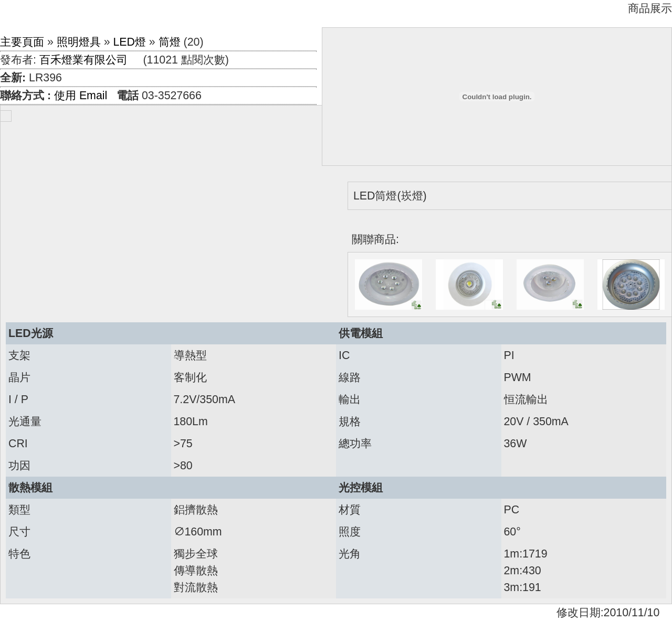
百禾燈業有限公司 (83, 60)
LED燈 (129, 42)
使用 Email (81, 96)
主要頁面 (22, 42)
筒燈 (170, 42)
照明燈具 (79, 42)
